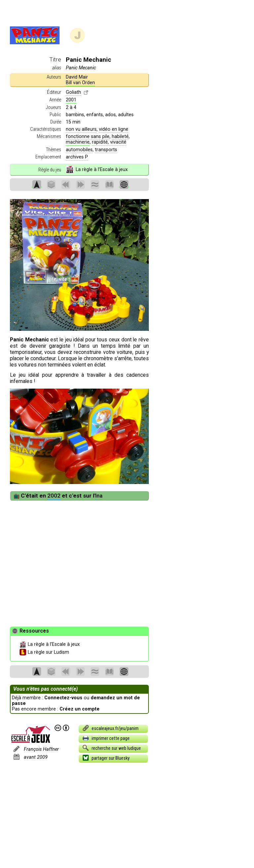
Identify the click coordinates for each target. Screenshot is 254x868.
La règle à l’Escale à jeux (97, 170)
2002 (54, 496)
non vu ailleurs (81, 129)
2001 (71, 100)
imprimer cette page (106, 738)
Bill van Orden (80, 83)
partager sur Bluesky (106, 758)
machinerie (78, 142)
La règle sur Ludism (44, 652)
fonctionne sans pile (88, 137)
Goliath (73, 92)
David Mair (77, 77)
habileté (120, 137)
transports (106, 150)
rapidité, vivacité (109, 142)
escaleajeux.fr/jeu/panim (110, 728)
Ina (99, 496)
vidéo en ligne (114, 129)
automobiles (79, 150)
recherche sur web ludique (111, 748)
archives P (77, 157)
